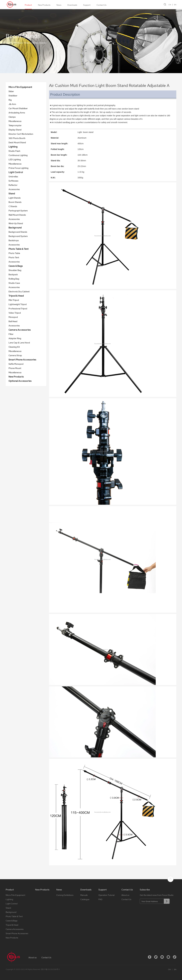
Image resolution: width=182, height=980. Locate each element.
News (59, 5)
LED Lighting (15, 160)
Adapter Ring (15, 338)
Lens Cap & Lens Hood (19, 343)
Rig (10, 100)
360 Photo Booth (17, 138)
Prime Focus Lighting (18, 168)
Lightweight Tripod (18, 304)
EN (175, 5)
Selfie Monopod (16, 364)
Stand (27, 43)
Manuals (84, 895)
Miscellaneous (15, 121)
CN (170, 5)
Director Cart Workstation (21, 134)
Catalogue (85, 899)
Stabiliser (13, 96)
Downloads (72, 5)
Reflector (13, 185)
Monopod (13, 317)
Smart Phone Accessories (22, 360)
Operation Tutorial (106, 895)
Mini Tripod (14, 300)
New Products (44, 5)
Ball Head (13, 321)
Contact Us (101, 5)
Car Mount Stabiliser (18, 108)
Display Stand (15, 130)
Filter (11, 334)
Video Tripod (15, 313)
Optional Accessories (20, 381)
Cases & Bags (16, 266)
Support (87, 5)
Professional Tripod (18, 309)
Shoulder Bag (15, 270)
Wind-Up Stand (16, 223)
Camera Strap (15, 355)
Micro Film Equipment (20, 87)
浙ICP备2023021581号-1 (50, 969)
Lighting (13, 147)
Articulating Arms (17, 113)
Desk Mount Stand (17, 143)
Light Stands (15, 198)
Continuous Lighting (18, 155)
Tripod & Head (16, 296)
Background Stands (18, 232)
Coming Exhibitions (65, 895)
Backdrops (14, 240)
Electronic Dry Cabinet (19, 292)
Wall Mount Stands (17, 215)
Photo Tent (14, 258)
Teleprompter (15, 125)
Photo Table (14, 253)
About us (125, 895)
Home (9, 43)
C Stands (13, 206)
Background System (18, 236)
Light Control (16, 172)
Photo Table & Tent (19, 249)
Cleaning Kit (14, 347)
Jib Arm (12, 104)
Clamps (12, 117)
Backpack (13, 275)
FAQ (100, 899)
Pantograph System (18, 211)
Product (28, 5)
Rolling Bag (14, 279)
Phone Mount (15, 368)
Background (15, 228)
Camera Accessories (20, 330)
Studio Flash (14, 151)
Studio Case (14, 283)
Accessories (14, 189)
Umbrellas (13, 177)
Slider (11, 91)
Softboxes (13, 181)
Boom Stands (39, 43)
